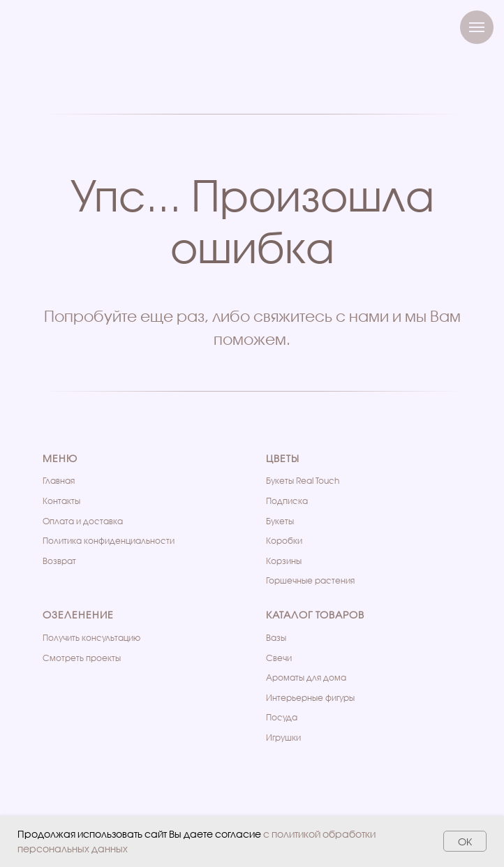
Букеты (280, 521)
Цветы (283, 458)
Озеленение (78, 615)
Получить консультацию (91, 638)
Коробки (284, 541)
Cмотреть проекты (82, 658)
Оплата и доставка (83, 521)
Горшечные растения (310, 580)
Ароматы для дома (306, 677)
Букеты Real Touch (303, 481)
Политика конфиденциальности (109, 541)
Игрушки (283, 738)
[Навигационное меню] (477, 27)
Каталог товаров (315, 615)
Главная (59, 481)
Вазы (276, 638)
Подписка (287, 501)
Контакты (61, 501)
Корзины (284, 561)
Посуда (282, 717)
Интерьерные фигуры (310, 698)
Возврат (59, 561)
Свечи (279, 658)
